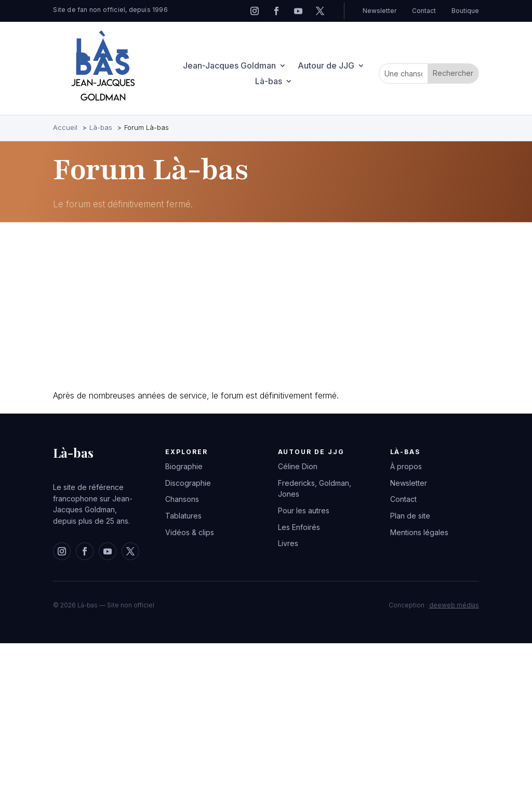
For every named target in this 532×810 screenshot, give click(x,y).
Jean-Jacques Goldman (229, 66)
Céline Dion (298, 466)
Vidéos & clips (190, 532)
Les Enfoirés (299, 527)
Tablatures (183, 516)
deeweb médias (454, 605)
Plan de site (410, 516)
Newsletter (380, 11)
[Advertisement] (266, 306)
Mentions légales (419, 532)
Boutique (465, 11)
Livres (288, 543)
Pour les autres (304, 510)
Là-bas (269, 82)
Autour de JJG (326, 66)
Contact (424, 11)
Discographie (188, 483)
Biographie (184, 466)
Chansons (182, 499)
